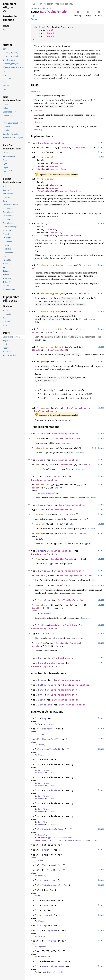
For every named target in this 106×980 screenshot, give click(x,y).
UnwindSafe (45, 705)
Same (45, 905)
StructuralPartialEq (51, 663)
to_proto (41, 524)
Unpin (42, 700)
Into (49, 870)
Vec (68, 514)
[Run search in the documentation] (68, 4)
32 (33, 268)
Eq (39, 658)
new (42, 148)
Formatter (65, 465)
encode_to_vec (44, 514)
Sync (41, 695)
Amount (51, 33)
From (41, 551)
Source (34, 19)
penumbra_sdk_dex (40, 8)
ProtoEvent (67, 838)
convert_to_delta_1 (52, 347)
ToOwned (47, 915)
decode (39, 534)
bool (91, 576)
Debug (42, 460)
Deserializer (47, 493)
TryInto (51, 941)
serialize (41, 605)
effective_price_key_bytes (56, 265)
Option (42, 169)
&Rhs (60, 585)
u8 (89, 265)
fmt (37, 465)
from (38, 559)
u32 (51, 30)
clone (39, 438)
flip (43, 152)
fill (43, 223)
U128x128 (84, 294)
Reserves (57, 163)
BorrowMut (48, 739)
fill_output (48, 179)
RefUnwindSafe (47, 685)
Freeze (42, 680)
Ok (48, 608)
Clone (42, 434)
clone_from (42, 448)
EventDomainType (53, 829)
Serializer (46, 613)
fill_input (47, 157)
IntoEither (49, 880)
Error (58, 488)
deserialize (42, 485)
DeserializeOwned (53, 966)
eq (37, 576)
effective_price (50, 311)
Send (41, 690)
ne (37, 585)
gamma (44, 362)
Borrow (46, 729)
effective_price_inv (53, 294)
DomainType (45, 505)
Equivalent (53, 790)
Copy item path (34, 16)
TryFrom (43, 625)
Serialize (44, 600)
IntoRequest (50, 885)
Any (44, 718)
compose (45, 408)
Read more (66, 443)
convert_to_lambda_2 (53, 329)
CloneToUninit (51, 749)
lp (51, 8)
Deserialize (53, 476)
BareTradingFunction (51, 143)
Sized (52, 724)
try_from (41, 643)
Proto (41, 510)
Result (42, 191)
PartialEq (44, 571)
